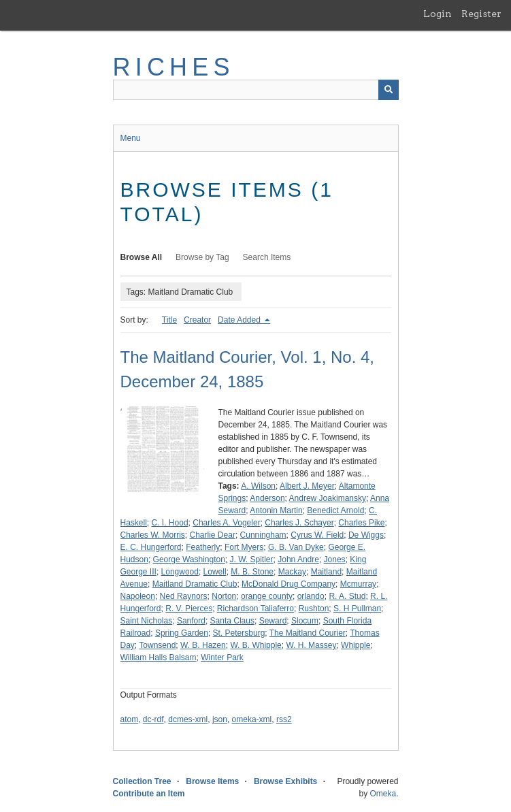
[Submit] (389, 90)
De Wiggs (366, 535)
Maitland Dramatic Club (195, 584)
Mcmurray (358, 584)
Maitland (326, 572)
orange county (267, 596)
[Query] (256, 90)
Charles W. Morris (153, 535)
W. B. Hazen (203, 645)
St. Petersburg (239, 633)
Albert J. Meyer (307, 486)
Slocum (305, 621)
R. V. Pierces (189, 608)
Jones (335, 559)
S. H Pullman (357, 608)
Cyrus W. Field (317, 535)
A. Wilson (258, 486)
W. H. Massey (311, 645)
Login (438, 14)
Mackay (292, 572)
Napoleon (138, 596)
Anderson (267, 498)
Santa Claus (232, 621)
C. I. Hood (170, 523)
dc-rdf (153, 719)
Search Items (267, 257)
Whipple (356, 645)
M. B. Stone (252, 572)
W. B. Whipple (255, 645)
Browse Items (212, 781)
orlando (311, 596)
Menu (131, 138)
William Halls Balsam (159, 657)
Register (481, 14)
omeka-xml (252, 719)
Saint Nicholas (147, 621)
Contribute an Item (149, 794)
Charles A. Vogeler (226, 523)
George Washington (189, 559)
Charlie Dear (213, 535)
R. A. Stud (347, 596)
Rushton (314, 608)
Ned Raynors (184, 596)
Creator (197, 320)
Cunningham (263, 535)
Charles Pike (361, 523)
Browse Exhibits (285, 781)
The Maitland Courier (308, 633)
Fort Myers (244, 547)
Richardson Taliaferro (255, 608)
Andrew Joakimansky (328, 498)
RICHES (174, 67)
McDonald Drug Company (289, 584)
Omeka (383, 794)
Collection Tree (142, 781)
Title (169, 320)
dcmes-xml (188, 719)
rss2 (284, 719)
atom (130, 719)
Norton (224, 596)
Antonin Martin (276, 510)
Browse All (142, 257)
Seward (273, 621)
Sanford (191, 621)
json (220, 719)
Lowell (215, 572)
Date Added (240, 320)
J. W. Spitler (252, 559)
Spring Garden (182, 633)
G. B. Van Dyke (296, 547)
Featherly (203, 547)
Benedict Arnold (335, 510)
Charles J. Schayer (299, 523)
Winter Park (222, 657)
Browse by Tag (202, 257)
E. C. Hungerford (151, 547)
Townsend (157, 645)
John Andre (298, 559)
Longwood (180, 572)
